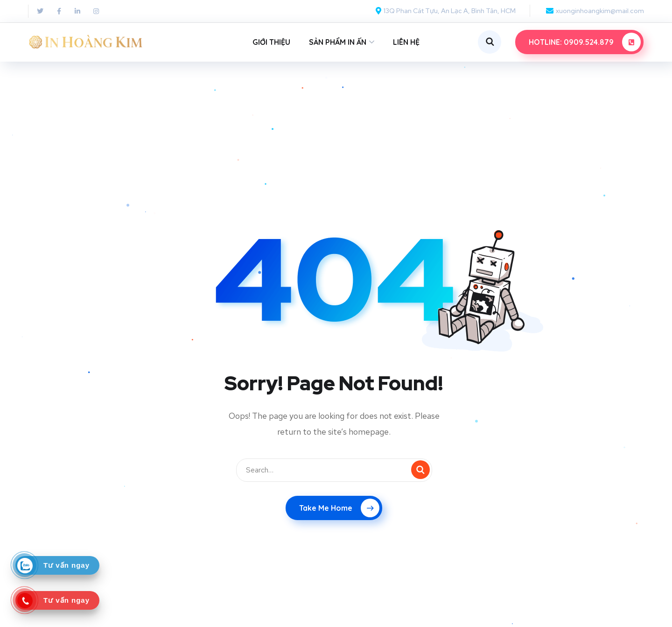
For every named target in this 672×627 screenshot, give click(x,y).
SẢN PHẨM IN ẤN (338, 42)
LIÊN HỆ (406, 42)
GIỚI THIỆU (271, 42)
